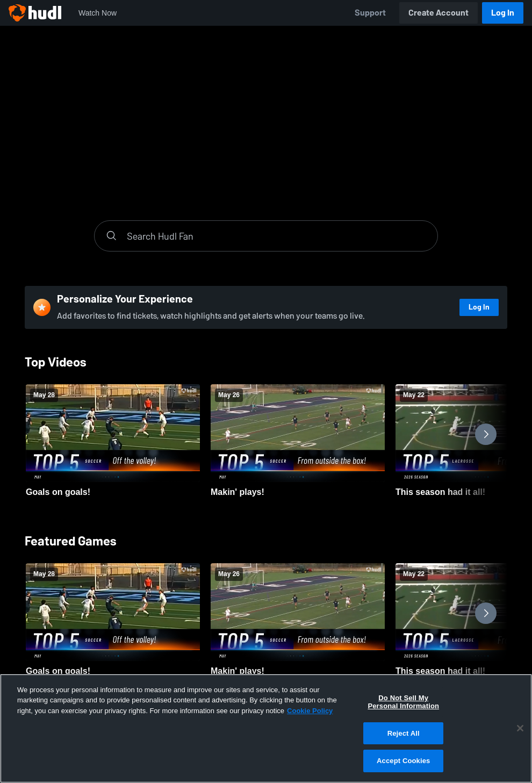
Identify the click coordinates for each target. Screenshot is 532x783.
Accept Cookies (403, 761)
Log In (503, 13)
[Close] (520, 728)
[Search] (277, 236)
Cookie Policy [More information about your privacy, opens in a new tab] (310, 711)
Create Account (438, 13)
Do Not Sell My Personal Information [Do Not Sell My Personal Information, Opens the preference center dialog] (403, 702)
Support (370, 13)
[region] (266, 728)
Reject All (404, 733)
